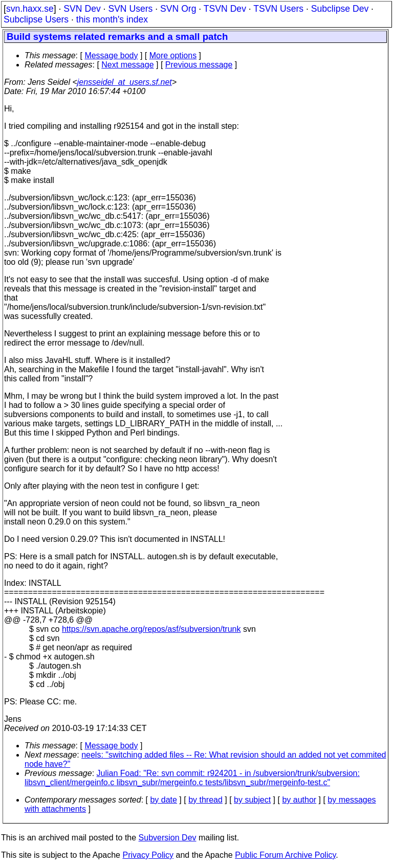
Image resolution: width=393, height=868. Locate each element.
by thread (205, 800)
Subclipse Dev (340, 9)
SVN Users (130, 9)
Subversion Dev (168, 838)
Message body (111, 55)
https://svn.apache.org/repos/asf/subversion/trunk (151, 629)
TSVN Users (278, 9)
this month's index (112, 19)
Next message (127, 65)
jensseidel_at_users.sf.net (125, 82)
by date (163, 800)
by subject (252, 800)
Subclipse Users (36, 19)
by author (299, 800)
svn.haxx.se (30, 9)
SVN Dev (82, 9)
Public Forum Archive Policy (285, 855)
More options (173, 55)
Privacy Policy (148, 855)
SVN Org (178, 9)
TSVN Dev (225, 9)
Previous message (199, 65)
